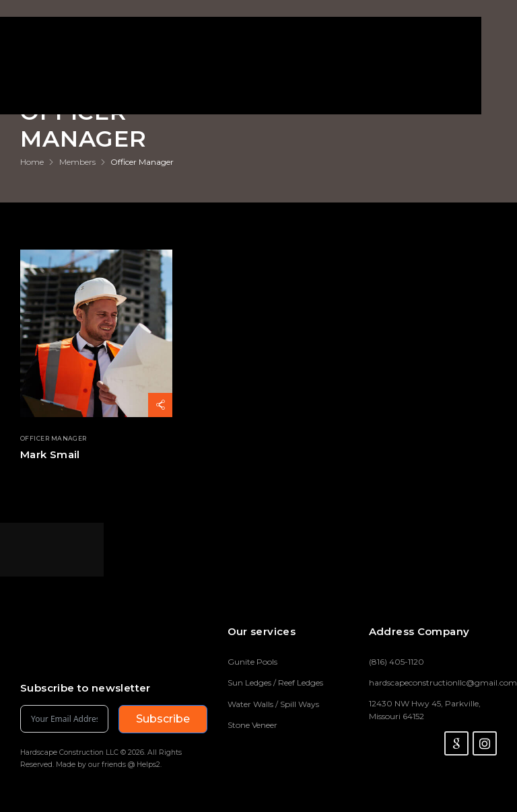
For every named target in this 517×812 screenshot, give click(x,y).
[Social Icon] (456, 743)
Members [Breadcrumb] (77, 162)
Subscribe (163, 719)
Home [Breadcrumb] (32, 162)
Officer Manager (54, 439)
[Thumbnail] (96, 334)
